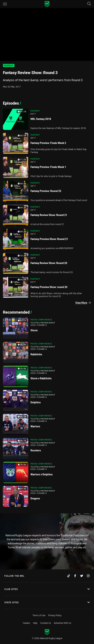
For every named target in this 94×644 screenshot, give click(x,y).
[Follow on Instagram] (88, 576)
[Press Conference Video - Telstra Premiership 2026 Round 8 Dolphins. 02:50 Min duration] (47, 400)
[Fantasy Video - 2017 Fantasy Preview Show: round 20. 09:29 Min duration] (47, 287)
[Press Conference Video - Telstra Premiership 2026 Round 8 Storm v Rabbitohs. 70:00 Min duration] (47, 376)
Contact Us (46, 623)
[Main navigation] (5, 4)
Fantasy (9, 66)
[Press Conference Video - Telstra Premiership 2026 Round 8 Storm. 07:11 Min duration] (47, 328)
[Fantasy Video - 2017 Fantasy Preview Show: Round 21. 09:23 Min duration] (47, 239)
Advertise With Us (63, 623)
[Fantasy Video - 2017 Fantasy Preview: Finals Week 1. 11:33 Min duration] (47, 167)
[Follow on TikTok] (69, 576)
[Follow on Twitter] (82, 576)
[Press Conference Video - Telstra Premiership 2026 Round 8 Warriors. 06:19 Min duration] (47, 424)
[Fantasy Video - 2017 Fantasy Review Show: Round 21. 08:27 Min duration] (47, 215)
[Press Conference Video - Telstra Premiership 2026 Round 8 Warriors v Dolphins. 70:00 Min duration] (47, 472)
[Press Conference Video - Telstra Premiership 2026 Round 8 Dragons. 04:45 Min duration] (47, 496)
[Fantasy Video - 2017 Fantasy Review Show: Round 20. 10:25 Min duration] (47, 263)
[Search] (89, 4)
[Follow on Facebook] (75, 576)
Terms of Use (39, 615)
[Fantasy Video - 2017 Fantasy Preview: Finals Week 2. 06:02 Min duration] (47, 143)
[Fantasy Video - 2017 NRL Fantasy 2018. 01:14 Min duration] (47, 119)
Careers (26, 623)
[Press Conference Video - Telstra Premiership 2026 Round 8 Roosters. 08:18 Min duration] (47, 448)
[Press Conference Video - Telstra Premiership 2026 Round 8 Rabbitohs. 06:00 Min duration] (47, 352)
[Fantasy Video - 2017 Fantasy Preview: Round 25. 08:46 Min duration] (47, 191)
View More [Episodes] (83, 303)
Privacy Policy (55, 615)
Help (35, 623)
